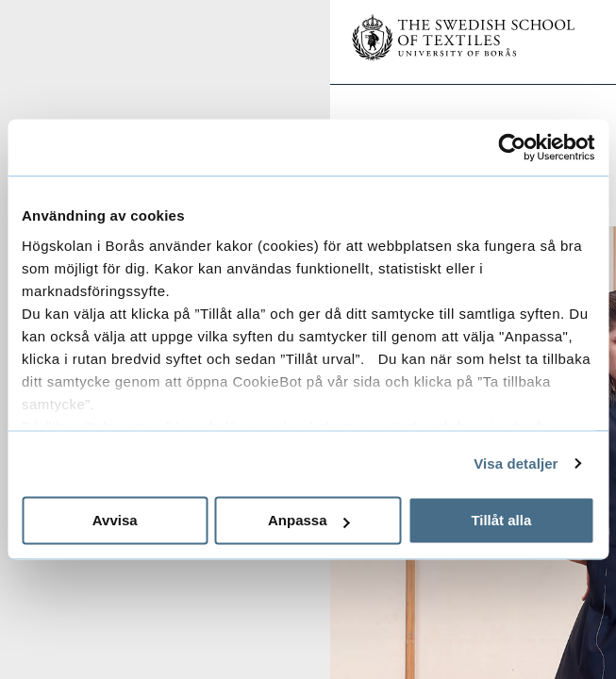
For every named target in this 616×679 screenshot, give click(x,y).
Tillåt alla (501, 520)
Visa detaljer (516, 464)
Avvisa (115, 520)
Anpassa (309, 520)
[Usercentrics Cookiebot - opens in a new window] (512, 147)
